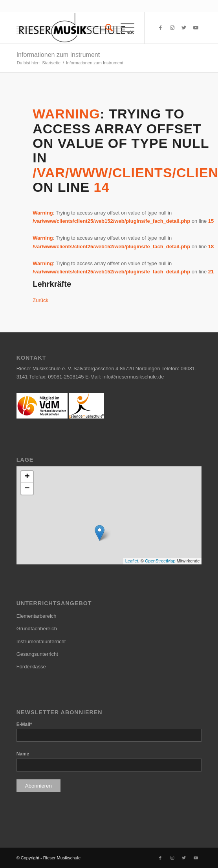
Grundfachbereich (37, 629)
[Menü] (124, 28)
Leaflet (132, 561)
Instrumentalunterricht (41, 641)
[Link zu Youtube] (196, 28)
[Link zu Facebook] (160, 28)
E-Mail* (24, 724)
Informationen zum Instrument (58, 55)
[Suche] (105, 28)
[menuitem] (105, 28)
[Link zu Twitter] (184, 28)
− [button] (27, 489)
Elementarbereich (37, 616)
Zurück (40, 300)
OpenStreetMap (160, 561)
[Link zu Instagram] (172, 28)
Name (23, 754)
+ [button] (27, 477)
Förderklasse (31, 667)
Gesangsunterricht (37, 654)
